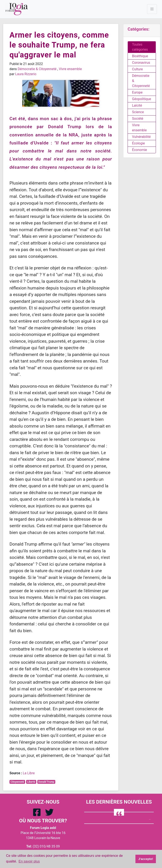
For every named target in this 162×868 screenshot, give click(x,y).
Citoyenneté (17, 782)
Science (138, 112)
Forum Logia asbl (43, 828)
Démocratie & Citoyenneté (37, 69)
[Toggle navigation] (152, 9)
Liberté (31, 782)
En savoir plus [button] (29, 861)
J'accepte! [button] (146, 859)
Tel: (29, 846)
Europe (137, 92)
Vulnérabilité (141, 137)
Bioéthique (140, 56)
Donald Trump (46, 782)
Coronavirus (141, 63)
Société (138, 119)
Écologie (138, 143)
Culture (137, 69)
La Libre (29, 773)
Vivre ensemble (70, 69)
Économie (140, 150)
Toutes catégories (140, 47)
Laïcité (137, 105)
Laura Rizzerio (26, 74)
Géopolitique (142, 99)
